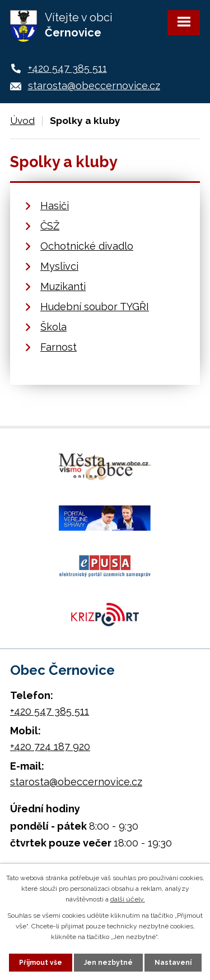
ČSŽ (50, 226)
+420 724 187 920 (50, 746)
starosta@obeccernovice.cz (94, 86)
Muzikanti (63, 286)
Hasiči (55, 206)
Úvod (22, 121)
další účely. (128, 899)
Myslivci (59, 266)
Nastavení (173, 963)
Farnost (59, 347)
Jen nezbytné (108, 963)
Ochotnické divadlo (87, 246)
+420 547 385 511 (67, 68)
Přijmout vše (41, 963)
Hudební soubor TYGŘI (95, 307)
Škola (53, 327)
